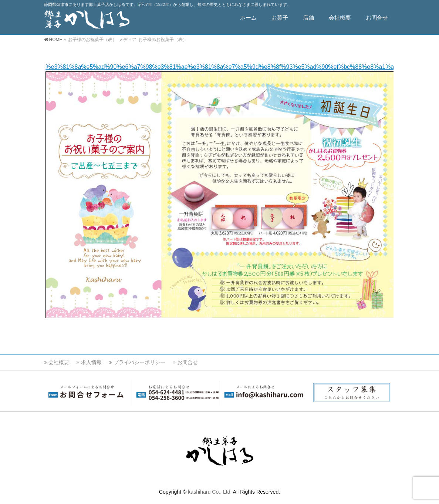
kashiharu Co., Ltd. (210, 492)
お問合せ (188, 362)
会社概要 (59, 362)
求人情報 (91, 362)
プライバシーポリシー (139, 362)
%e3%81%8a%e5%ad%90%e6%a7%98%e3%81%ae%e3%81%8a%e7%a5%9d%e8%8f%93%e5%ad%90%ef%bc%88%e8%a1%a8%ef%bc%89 (238, 67)
